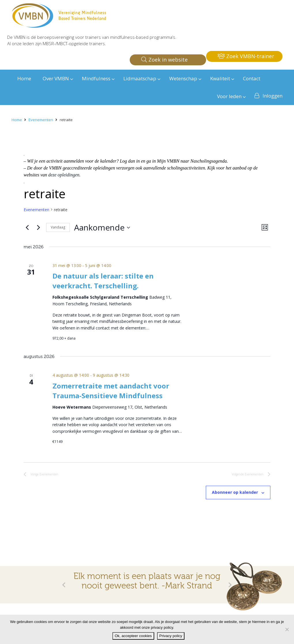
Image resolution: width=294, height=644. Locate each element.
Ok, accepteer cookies (133, 636)
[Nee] (287, 629)
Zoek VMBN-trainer (246, 56)
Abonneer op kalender (235, 492)
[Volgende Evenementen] (38, 228)
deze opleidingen (64, 175)
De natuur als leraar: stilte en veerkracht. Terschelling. (103, 281)
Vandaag (58, 227)
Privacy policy (171, 636)
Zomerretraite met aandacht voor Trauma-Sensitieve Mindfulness (111, 391)
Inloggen (273, 96)
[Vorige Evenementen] (27, 228)
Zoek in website (164, 60)
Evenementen (36, 210)
